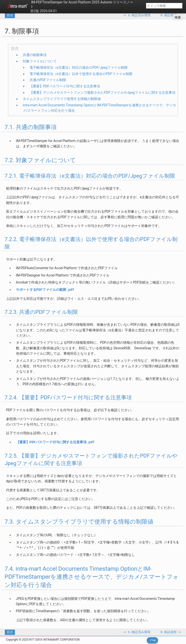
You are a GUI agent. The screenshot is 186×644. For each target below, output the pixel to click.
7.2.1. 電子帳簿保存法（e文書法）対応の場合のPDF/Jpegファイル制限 (90, 176)
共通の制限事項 (35, 55)
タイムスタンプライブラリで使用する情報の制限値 (62, 99)
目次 (10, 15)
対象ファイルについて (40, 61)
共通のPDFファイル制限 (48, 80)
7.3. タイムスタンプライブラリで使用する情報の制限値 (79, 522)
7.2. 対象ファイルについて (40, 160)
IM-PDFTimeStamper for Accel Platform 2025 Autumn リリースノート (82, 4)
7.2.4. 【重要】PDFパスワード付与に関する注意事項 (68, 397)
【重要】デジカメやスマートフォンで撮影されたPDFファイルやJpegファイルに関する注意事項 (103, 92)
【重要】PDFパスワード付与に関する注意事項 (65, 86)
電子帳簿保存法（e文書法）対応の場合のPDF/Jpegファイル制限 (79, 67)
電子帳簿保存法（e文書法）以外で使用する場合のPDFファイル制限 (81, 74)
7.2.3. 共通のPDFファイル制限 (41, 312)
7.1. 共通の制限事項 (31, 127)
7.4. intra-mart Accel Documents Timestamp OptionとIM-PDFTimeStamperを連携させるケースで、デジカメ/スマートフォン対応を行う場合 (92, 577)
